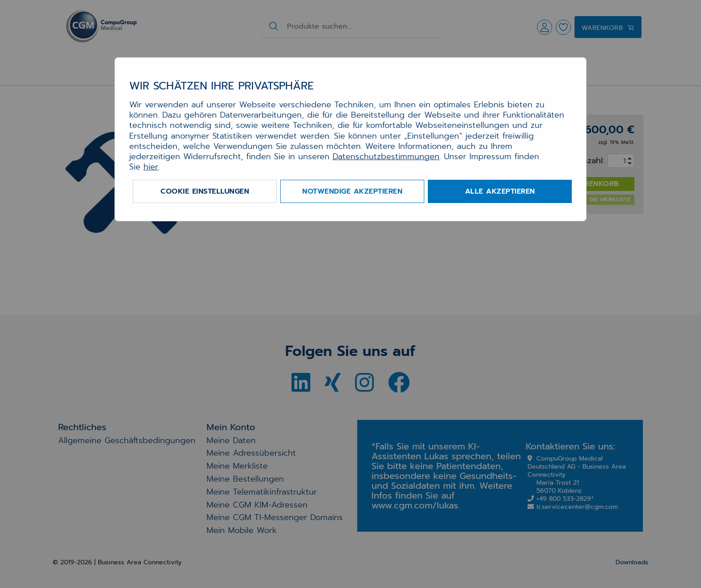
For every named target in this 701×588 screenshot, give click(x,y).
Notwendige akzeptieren (352, 191)
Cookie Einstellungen (205, 191)
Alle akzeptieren (500, 191)
